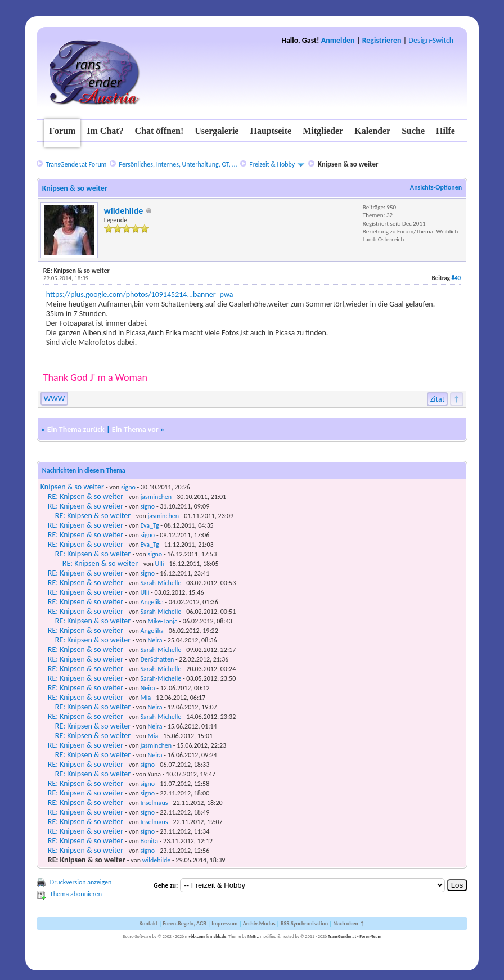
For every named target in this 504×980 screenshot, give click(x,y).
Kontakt (148, 923)
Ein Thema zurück (76, 430)
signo (128, 487)
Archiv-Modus (259, 923)
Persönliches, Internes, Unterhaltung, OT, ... (178, 164)
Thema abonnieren (76, 894)
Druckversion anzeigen (81, 882)
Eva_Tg (149, 525)
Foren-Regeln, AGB (184, 923)
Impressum (224, 923)
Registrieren (382, 40)
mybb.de (218, 936)
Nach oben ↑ (349, 923)
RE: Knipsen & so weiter (85, 496)
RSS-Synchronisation (304, 923)
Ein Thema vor (135, 430)
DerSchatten (157, 659)
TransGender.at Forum (76, 164)
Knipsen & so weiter (72, 487)
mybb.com (195, 936)
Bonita (149, 841)
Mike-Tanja (162, 621)
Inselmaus (154, 803)
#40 (456, 278)
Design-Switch (431, 40)
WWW (54, 399)
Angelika (152, 602)
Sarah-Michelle (161, 583)
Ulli (159, 564)
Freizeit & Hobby (272, 164)
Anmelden (338, 40)
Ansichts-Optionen (436, 187)
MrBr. (253, 936)
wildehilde (124, 211)
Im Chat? (105, 131)
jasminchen (156, 497)
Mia (145, 698)
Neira (155, 640)
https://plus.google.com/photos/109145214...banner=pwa (140, 295)
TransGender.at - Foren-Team (355, 936)
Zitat (438, 399)
